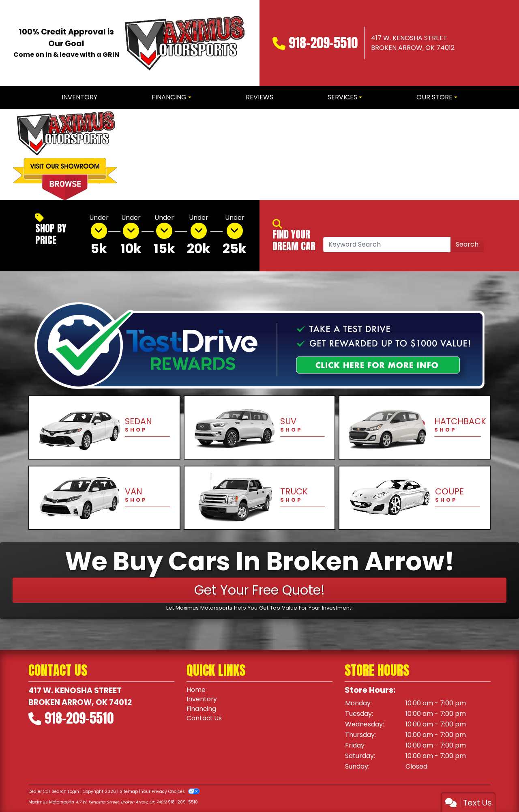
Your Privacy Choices (170, 792)
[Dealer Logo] (183, 43)
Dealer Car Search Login (54, 792)
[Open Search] (387, 245)
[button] (137, 154)
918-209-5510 (323, 43)
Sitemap (129, 792)
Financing (202, 709)
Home (196, 690)
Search (467, 244)
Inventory (202, 699)
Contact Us (205, 719)
